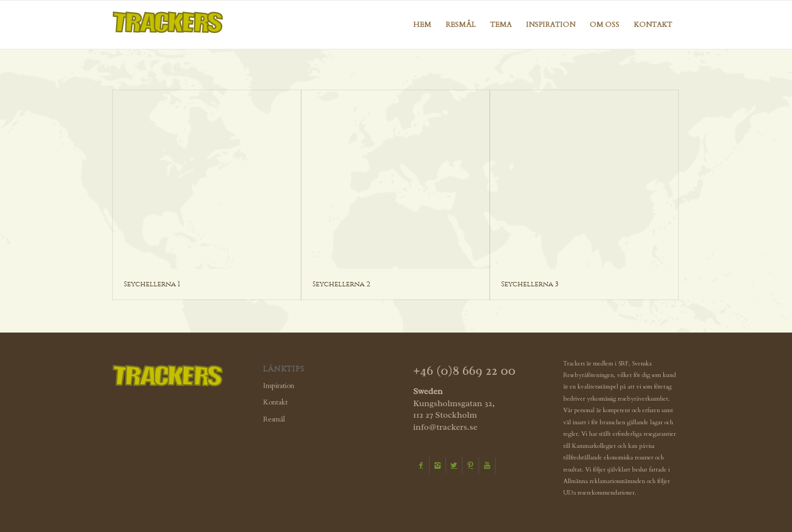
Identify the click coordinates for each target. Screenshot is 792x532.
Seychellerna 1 (152, 284)
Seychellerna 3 (530, 284)
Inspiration (279, 386)
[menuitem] (422, 25)
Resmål (274, 419)
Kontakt (275, 402)
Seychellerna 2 (341, 284)
